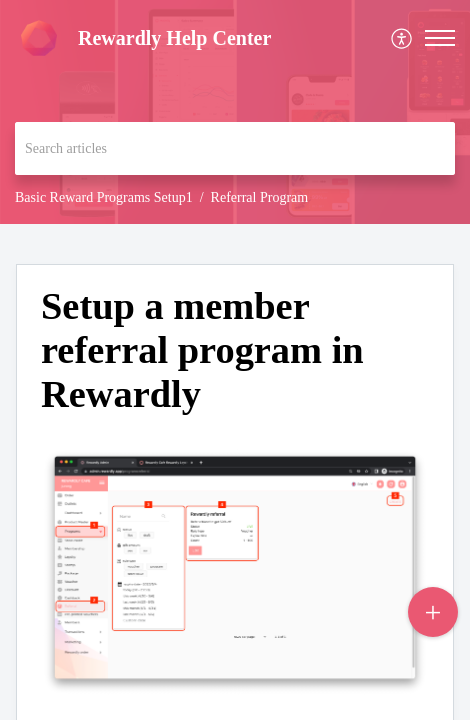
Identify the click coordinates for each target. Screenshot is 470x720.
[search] (235, 148)
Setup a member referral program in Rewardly (202, 350)
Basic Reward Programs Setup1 (104, 197)
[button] (440, 38)
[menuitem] (402, 38)
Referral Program (260, 197)
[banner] (235, 112)
